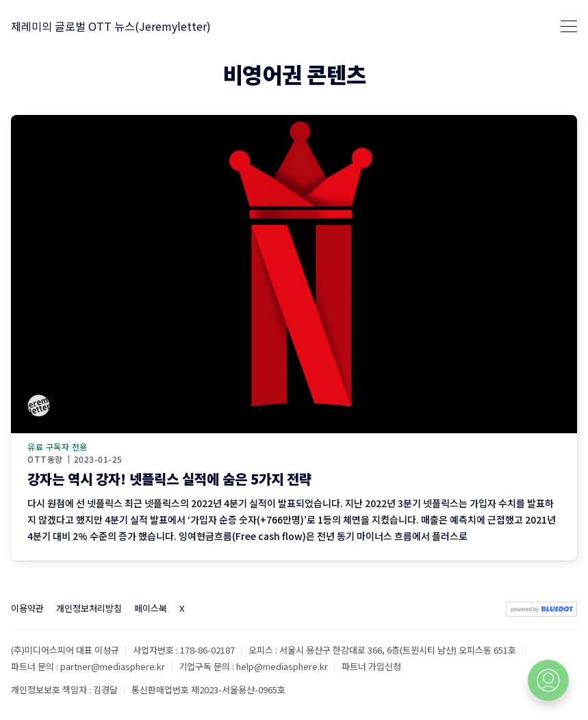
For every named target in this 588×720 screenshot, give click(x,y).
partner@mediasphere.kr (113, 666)
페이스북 (151, 608)
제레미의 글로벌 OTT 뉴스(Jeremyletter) (111, 26)
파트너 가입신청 (371, 666)
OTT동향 (45, 459)
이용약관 (27, 608)
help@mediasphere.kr (282, 666)
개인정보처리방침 (89, 608)
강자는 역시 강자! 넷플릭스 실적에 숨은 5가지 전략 (169, 479)
